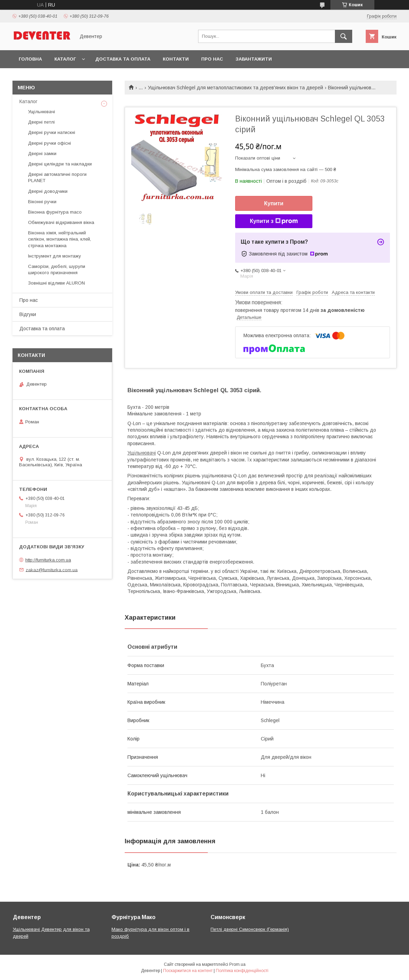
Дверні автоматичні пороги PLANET (57, 177)
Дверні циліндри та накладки (60, 164)
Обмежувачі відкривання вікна (61, 222)
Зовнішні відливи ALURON (56, 283)
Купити (274, 203)
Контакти (176, 59)
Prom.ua (237, 964)
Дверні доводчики (48, 191)
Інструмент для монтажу (55, 256)
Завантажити (254, 59)
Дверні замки (42, 154)
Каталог (65, 59)
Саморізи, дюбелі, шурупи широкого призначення (57, 269)
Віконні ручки (42, 202)
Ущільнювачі (142, 453)
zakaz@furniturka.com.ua (52, 570)
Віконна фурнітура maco (55, 212)
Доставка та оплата (123, 59)
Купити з (274, 221)
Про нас (212, 59)
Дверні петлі (41, 122)
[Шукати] (344, 36)
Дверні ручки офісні (50, 143)
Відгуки (28, 314)
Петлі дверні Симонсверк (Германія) (250, 929)
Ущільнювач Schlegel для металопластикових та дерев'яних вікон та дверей (235, 88)
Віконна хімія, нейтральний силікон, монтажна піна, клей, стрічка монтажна (60, 239)
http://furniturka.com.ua (48, 560)
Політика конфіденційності (242, 971)
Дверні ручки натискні (52, 132)
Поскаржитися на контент (188, 971)
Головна (30, 59)
